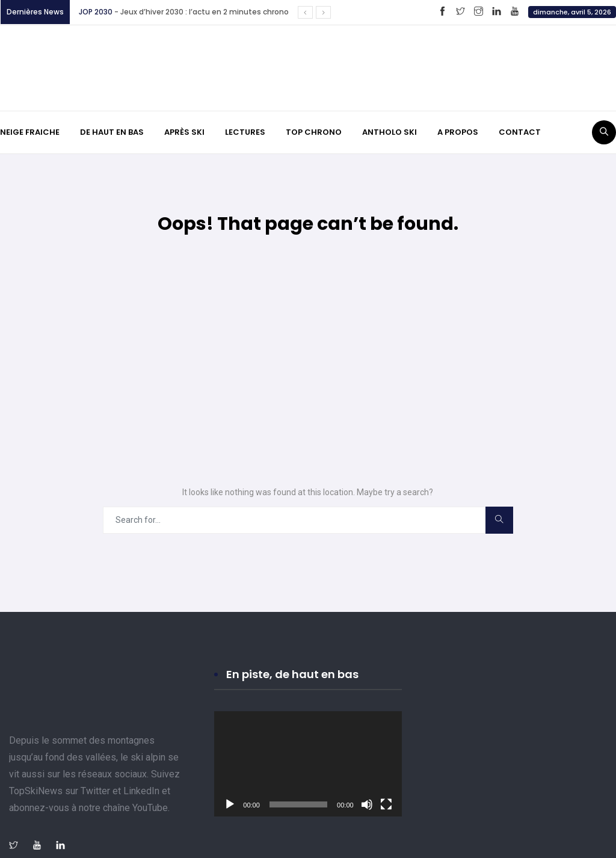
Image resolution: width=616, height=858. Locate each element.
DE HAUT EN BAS (112, 132)
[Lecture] (230, 804)
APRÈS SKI (184, 132)
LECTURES (245, 132)
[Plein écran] (386, 804)
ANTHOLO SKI (390, 132)
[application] (308, 764)
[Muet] (367, 804)
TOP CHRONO (314, 132)
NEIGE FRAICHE (30, 132)
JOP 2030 (96, 12)
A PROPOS (458, 132)
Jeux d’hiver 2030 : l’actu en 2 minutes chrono (206, 12)
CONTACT (520, 132)
